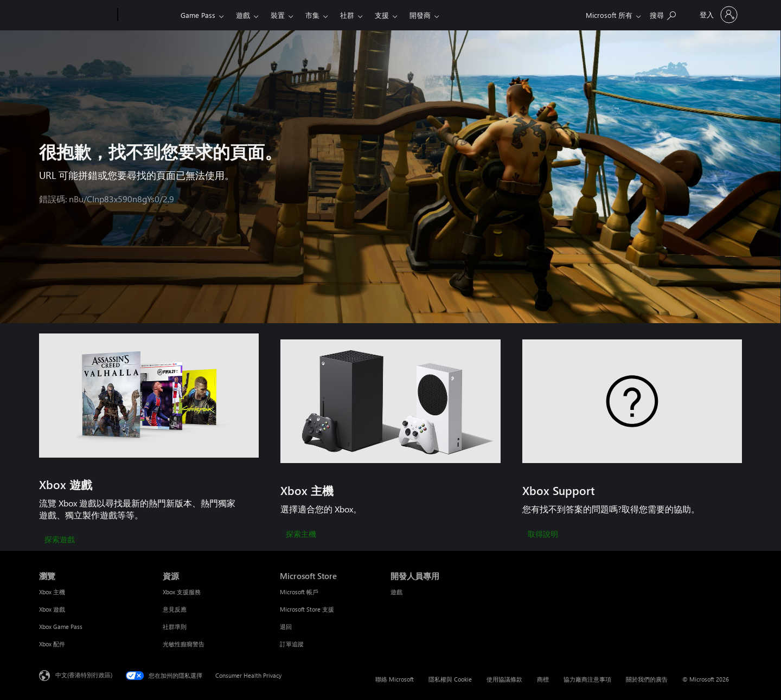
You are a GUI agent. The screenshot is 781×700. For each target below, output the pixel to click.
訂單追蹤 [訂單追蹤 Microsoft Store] (292, 644)
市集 (312, 15)
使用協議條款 (504, 679)
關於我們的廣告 (647, 679)
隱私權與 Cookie (450, 679)
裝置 (278, 15)
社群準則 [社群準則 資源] (175, 627)
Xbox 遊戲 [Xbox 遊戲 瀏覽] (52, 609)
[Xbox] (148, 15)
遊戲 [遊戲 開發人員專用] (396, 592)
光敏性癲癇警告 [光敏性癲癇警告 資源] (184, 644)
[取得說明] (543, 535)
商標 (543, 679)
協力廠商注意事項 (587, 679)
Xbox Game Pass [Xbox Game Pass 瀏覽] (61, 627)
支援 (382, 15)
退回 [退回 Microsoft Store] (286, 627)
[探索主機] (301, 535)
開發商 (420, 15)
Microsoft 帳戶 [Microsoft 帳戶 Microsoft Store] (299, 592)
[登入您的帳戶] (718, 15)
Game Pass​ (198, 15)
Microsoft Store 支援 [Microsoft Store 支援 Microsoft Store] (307, 609)
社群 (347, 15)
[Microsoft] (76, 15)
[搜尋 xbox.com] (663, 14)
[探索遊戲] (60, 540)
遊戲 (243, 15)
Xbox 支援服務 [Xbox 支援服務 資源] (182, 592)
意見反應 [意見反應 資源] (175, 609)
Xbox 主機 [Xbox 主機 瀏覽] (52, 592)
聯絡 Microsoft (395, 679)
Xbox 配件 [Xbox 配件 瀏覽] (52, 644)
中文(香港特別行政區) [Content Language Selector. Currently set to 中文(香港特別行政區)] (84, 675)
